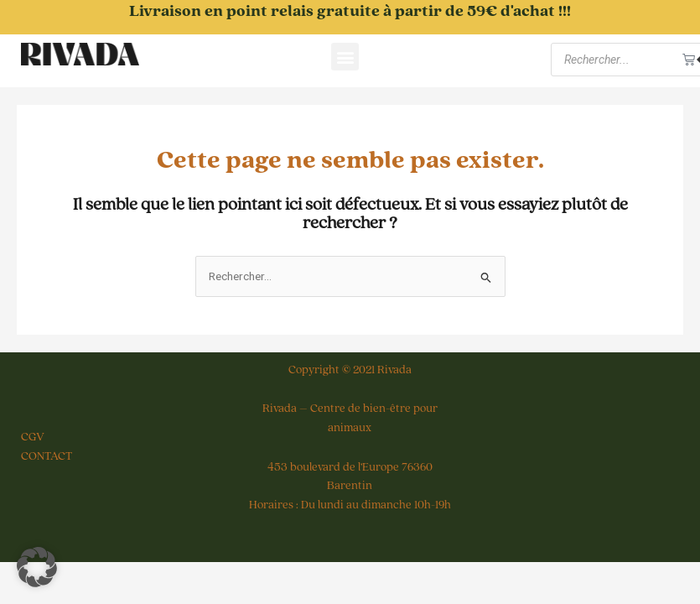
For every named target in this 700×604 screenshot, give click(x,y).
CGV (33, 437)
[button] (345, 57)
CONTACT (47, 456)
